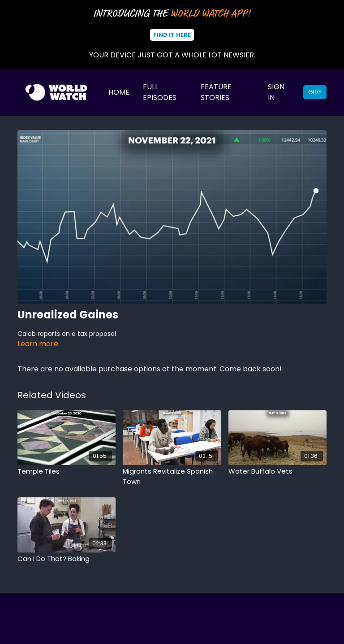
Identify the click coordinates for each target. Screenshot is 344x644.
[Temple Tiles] (67, 472)
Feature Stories (216, 92)
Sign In (276, 92)
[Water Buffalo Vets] (277, 472)
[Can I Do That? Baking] (67, 559)
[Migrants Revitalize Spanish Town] (172, 476)
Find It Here (172, 35)
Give (315, 92)
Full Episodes (160, 92)
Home (119, 92)
